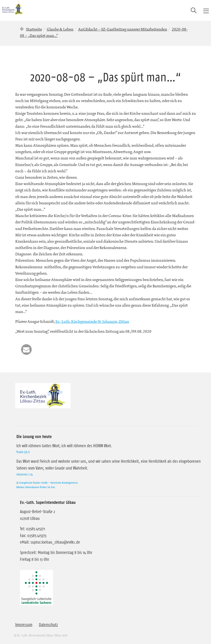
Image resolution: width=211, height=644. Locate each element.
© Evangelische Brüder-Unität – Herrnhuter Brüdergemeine (47, 483)
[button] (26, 350)
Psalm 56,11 (23, 452)
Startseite (34, 29)
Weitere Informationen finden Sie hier (36, 487)
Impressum (24, 625)
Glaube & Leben (60, 29)
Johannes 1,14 (25, 474)
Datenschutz (48, 625)
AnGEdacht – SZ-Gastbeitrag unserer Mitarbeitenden (123, 29)
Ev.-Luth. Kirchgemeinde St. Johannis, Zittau (92, 321)
